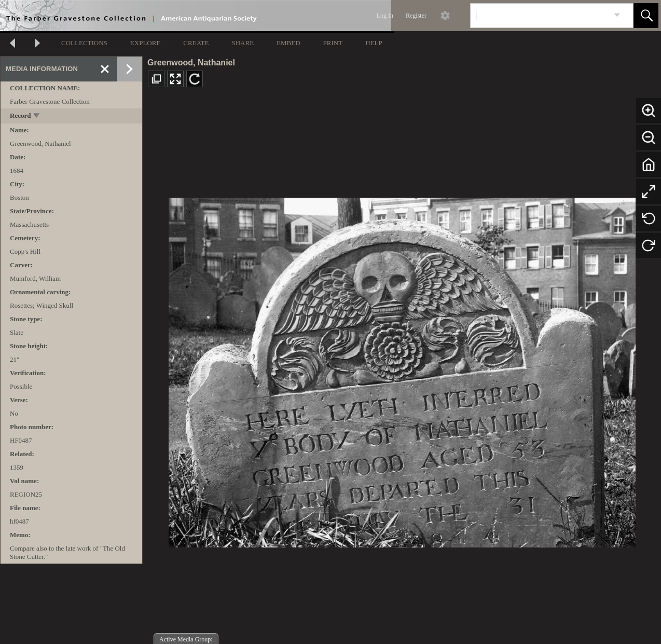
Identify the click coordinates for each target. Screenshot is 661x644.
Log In (385, 16)
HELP (374, 43)
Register (416, 16)
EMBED (288, 43)
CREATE (196, 43)
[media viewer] (402, 370)
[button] (646, 16)
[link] (617, 15)
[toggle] (37, 117)
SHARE (243, 43)
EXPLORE (146, 43)
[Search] (540, 16)
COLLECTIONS (84, 43)
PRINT (333, 43)
